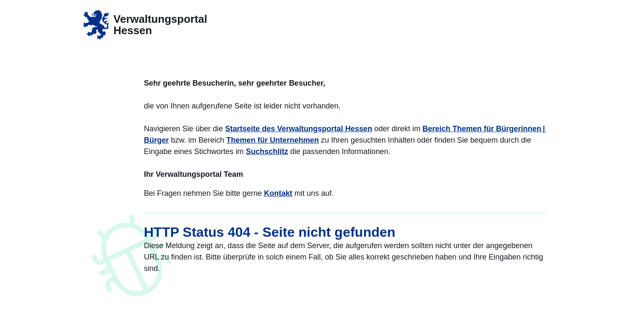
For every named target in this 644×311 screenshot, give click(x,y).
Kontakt (278, 193)
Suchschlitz (267, 151)
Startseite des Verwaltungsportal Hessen (299, 129)
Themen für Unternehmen (273, 140)
